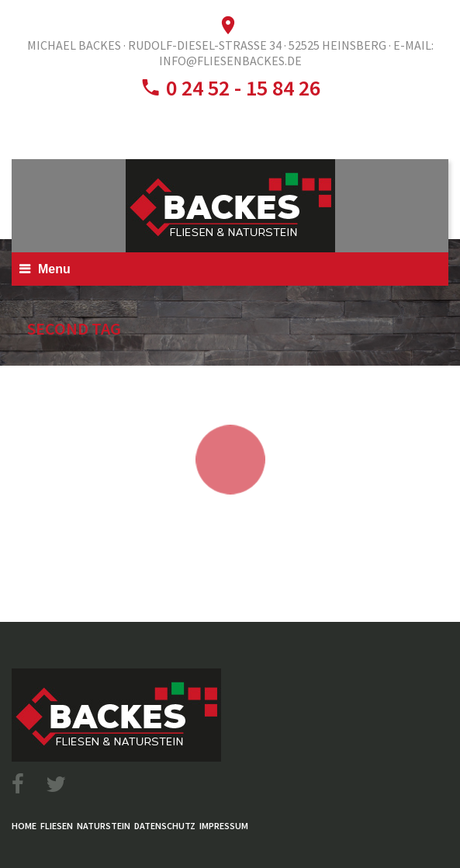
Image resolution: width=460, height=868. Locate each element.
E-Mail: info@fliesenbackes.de (296, 53)
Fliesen (57, 826)
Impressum (224, 826)
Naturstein (104, 826)
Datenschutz (165, 826)
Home (24, 826)
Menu (54, 269)
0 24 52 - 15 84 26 (241, 88)
